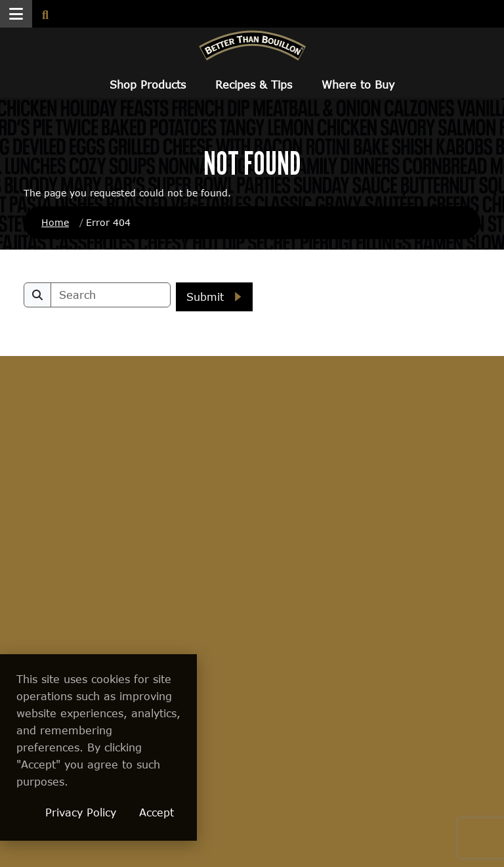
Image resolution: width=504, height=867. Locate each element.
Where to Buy (358, 84)
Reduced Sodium (43, 622)
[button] (16, 14)
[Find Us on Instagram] (402, 422)
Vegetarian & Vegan (53, 586)
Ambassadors (131, 517)
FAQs (340, 467)
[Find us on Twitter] (355, 422)
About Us (273, 467)
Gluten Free (51, 654)
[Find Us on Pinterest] (448, 422)
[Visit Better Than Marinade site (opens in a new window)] (398, 791)
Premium (44, 529)
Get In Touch (434, 467)
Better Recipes (133, 492)
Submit (205, 297)
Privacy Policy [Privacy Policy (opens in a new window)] (173, 812)
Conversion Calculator (126, 574)
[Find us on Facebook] (308, 422)
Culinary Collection (47, 498)
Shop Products (148, 84)
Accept (248, 812)
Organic (41, 555)
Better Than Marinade (54, 685)
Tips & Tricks (129, 542)
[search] (111, 295)
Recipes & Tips (254, 84)
